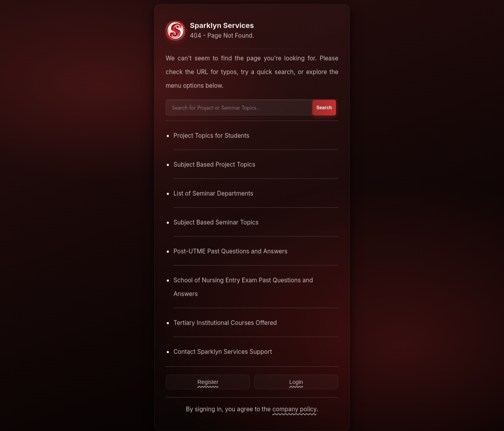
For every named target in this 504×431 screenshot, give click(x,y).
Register (208, 382)
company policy (294, 409)
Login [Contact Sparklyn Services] (296, 382)
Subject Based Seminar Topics (216, 222)
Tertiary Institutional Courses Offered (225, 323)
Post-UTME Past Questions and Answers (231, 251)
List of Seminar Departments (213, 193)
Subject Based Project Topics (214, 164)
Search (324, 107)
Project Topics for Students (211, 135)
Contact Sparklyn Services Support (223, 351)
